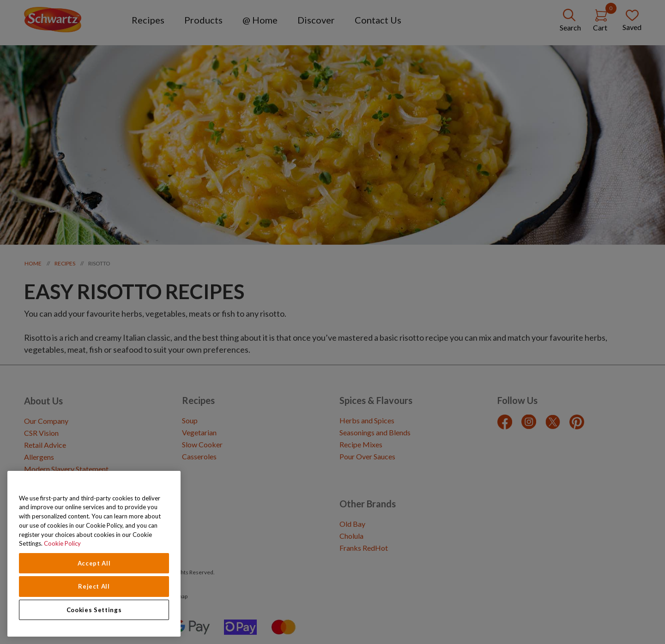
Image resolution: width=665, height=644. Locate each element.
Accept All (94, 563)
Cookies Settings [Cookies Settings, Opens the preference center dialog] (94, 610)
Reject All (94, 586)
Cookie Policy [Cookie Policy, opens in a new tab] (62, 543)
